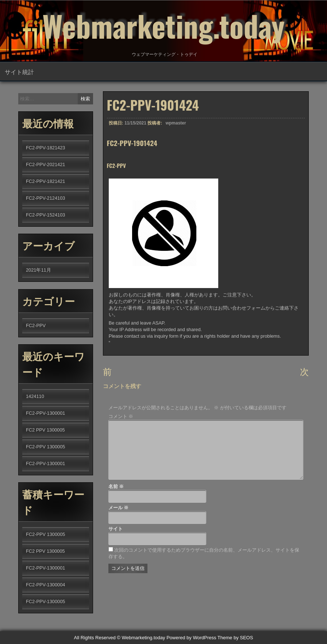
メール (119, 508)
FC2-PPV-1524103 (45, 215)
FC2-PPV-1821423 (45, 148)
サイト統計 (19, 72)
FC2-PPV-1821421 (45, 181)
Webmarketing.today (163, 26)
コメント (121, 416)
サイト (116, 529)
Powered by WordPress (191, 638)
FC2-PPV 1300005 (45, 447)
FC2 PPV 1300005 (45, 430)
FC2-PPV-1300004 (45, 585)
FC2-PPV (36, 325)
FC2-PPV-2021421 (45, 164)
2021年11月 (39, 270)
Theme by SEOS (235, 638)
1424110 (35, 396)
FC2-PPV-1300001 (45, 413)
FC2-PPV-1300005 (45, 601)
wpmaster (176, 127)
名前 (116, 486)
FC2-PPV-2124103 (45, 198)
